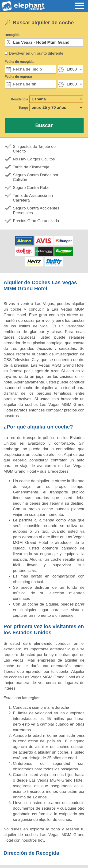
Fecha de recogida (19, 62)
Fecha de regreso (18, 77)
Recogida (12, 35)
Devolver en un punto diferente (36, 53)
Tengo (23, 108)
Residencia (19, 99)
